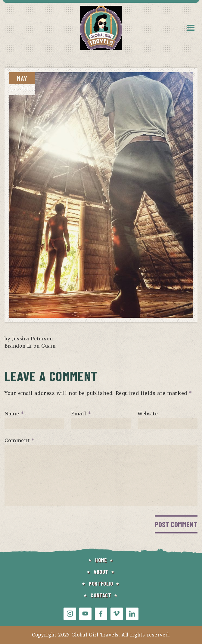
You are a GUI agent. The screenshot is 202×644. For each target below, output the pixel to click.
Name (14, 414)
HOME (101, 560)
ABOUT (101, 572)
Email (81, 414)
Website (148, 414)
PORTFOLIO (101, 583)
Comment (19, 440)
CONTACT (101, 595)
